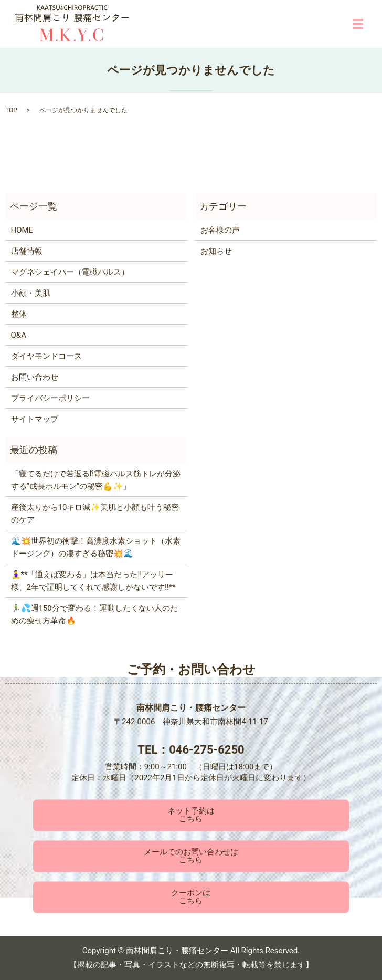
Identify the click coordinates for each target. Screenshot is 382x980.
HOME (22, 230)
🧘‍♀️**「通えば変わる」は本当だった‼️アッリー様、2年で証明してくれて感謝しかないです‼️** (93, 581)
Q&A (19, 335)
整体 (19, 314)
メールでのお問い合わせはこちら (191, 856)
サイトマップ (35, 419)
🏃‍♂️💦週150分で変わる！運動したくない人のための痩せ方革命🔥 (94, 614)
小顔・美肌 (31, 293)
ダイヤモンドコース (46, 356)
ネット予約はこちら (191, 815)
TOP (11, 110)
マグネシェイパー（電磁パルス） (70, 272)
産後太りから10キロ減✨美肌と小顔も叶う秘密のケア (95, 514)
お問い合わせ (35, 377)
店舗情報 (27, 251)
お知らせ (216, 251)
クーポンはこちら (191, 897)
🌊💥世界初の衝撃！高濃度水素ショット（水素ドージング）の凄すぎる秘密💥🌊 (96, 547)
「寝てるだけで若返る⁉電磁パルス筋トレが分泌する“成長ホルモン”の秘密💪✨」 (96, 480)
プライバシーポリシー (50, 398)
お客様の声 (220, 230)
